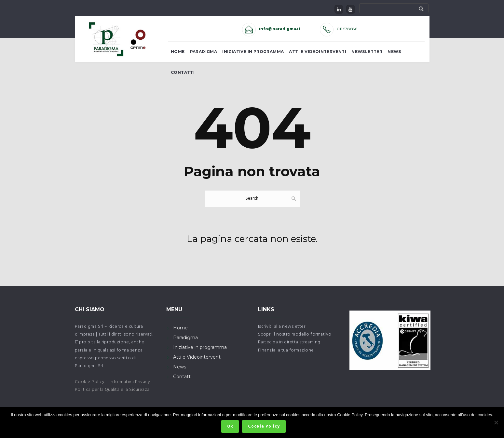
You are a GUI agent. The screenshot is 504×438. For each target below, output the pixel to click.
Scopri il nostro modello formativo (295, 334)
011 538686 (347, 29)
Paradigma (204, 52)
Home (178, 52)
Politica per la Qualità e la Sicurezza (112, 390)
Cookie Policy (90, 382)
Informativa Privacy (130, 382)
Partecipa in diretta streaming (289, 342)
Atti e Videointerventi (318, 52)
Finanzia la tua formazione (286, 350)
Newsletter (367, 52)
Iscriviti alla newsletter (282, 327)
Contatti (183, 72)
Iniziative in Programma (253, 52)
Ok (230, 427)
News (394, 52)
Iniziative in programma (200, 347)
